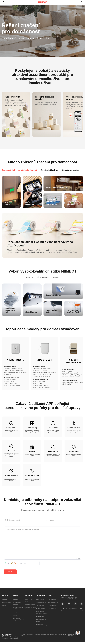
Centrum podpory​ (41, 602)
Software (4, 608)
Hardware (4, 602)
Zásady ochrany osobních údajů (14, 640)
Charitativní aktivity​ (53, 608)
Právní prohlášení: (5, 640)
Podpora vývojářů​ (41, 619)
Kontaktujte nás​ (52, 611)
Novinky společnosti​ (53, 605)
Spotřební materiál (7, 605)
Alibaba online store (30, 606)
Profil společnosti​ (52, 602)
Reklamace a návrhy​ (42, 611)
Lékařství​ (16, 602)
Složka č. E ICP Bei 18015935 (73, 637)
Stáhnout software (41, 605)
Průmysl (15, 614)
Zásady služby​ (40, 608)
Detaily (15, 617)
